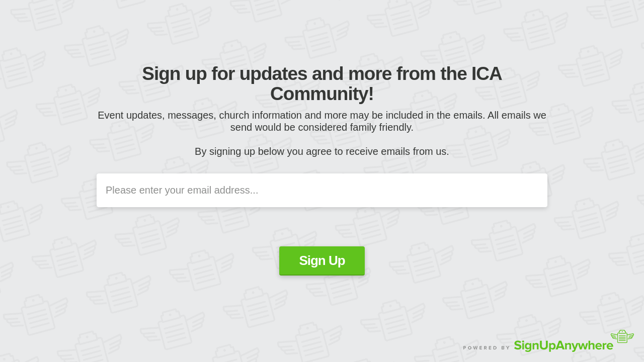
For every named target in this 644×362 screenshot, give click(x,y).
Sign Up (322, 260)
